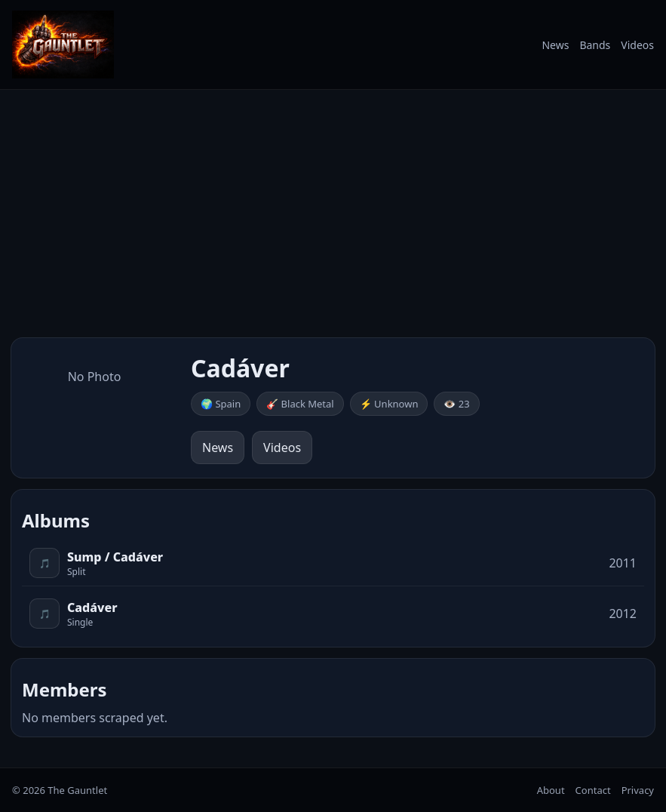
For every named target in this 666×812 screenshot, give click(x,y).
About (551, 790)
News (555, 45)
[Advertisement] (333, 214)
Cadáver (92, 607)
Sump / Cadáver (115, 557)
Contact (593, 790)
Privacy (638, 790)
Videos (637, 45)
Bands (595, 45)
